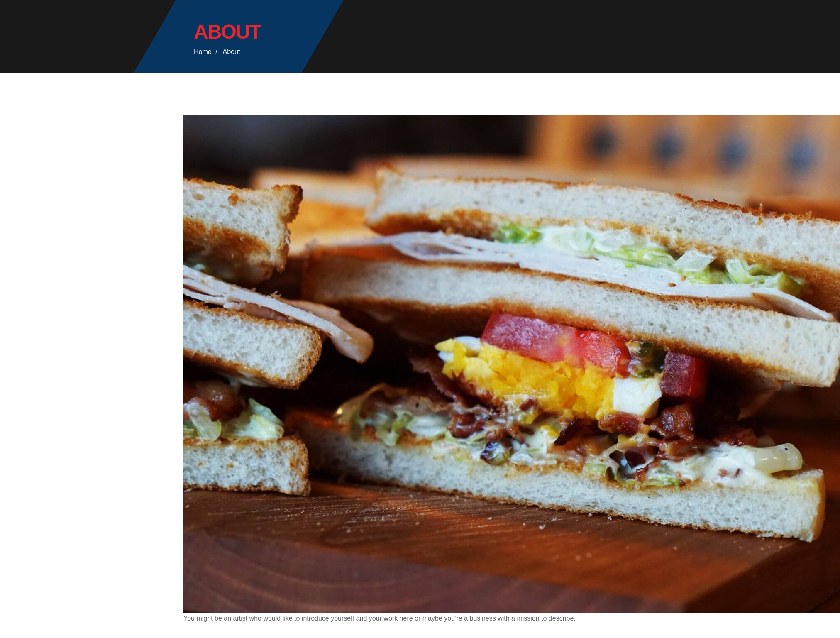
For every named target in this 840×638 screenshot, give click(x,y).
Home (203, 52)
